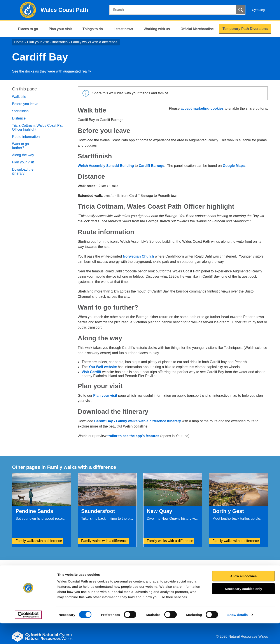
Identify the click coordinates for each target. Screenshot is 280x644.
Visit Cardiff (92, 372)
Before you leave (25, 104)
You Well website (103, 367)
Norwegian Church (138, 256)
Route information (26, 137)
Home (19, 42)
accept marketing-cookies (202, 108)
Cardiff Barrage (151, 166)
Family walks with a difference (94, 42)
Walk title (19, 97)
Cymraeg (258, 10)
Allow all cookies (244, 597)
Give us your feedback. (93, 570)
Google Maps (234, 166)
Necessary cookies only (243, 609)
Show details (238, 635)
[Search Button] (241, 10)
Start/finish (20, 111)
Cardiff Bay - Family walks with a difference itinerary (138, 421)
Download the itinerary (23, 171)
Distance (19, 118)
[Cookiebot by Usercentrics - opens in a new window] (28, 635)
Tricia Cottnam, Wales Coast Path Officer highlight (38, 127)
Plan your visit (38, 42)
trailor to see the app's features (133, 436)
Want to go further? (20, 146)
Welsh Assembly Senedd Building (106, 166)
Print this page (256, 570)
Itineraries (60, 42)
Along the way (23, 155)
